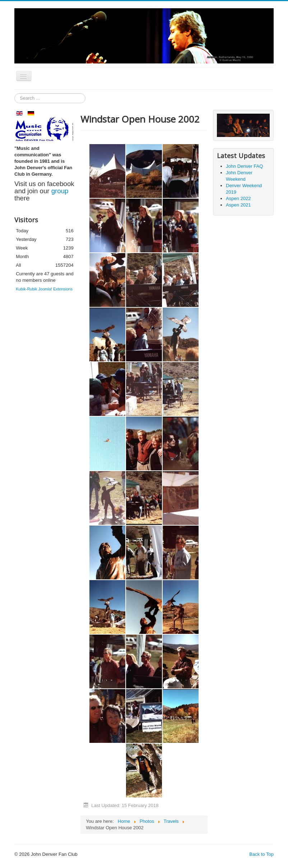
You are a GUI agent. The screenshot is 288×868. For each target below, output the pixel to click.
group (60, 191)
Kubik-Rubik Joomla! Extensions (44, 289)
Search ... (15, 93)
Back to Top (261, 854)
